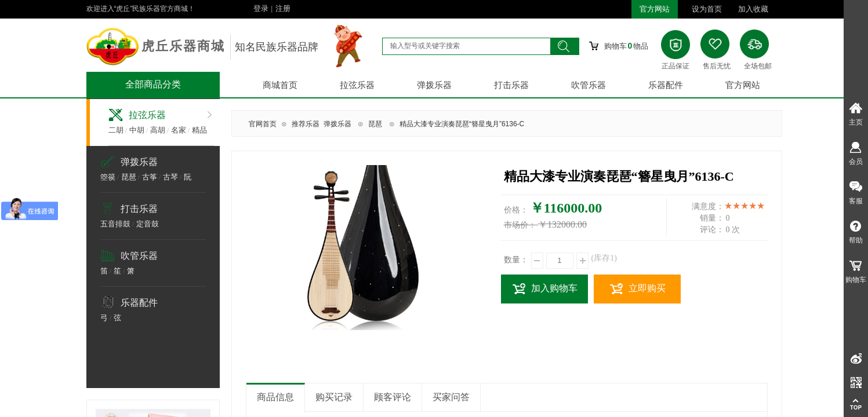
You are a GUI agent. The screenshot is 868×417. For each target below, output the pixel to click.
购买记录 (334, 397)
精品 (199, 130)
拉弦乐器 (357, 85)
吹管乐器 (589, 85)
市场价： (520, 225)
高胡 (158, 130)
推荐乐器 (306, 124)
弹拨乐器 (434, 85)
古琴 (170, 177)
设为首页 (707, 9)
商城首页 (280, 85)
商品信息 (275, 397)
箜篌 (108, 177)
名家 (179, 130)
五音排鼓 (115, 224)
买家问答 (451, 397)
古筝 (150, 177)
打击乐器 (511, 85)
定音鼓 (148, 224)
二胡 (116, 130)
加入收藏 (753, 9)
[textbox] (466, 46)
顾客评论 (393, 397)
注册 (283, 8)
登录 (261, 8)
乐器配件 (666, 85)
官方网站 (743, 85)
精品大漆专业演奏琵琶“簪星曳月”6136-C (462, 124)
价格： (516, 210)
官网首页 (263, 124)
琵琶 (129, 177)
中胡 (137, 130)
